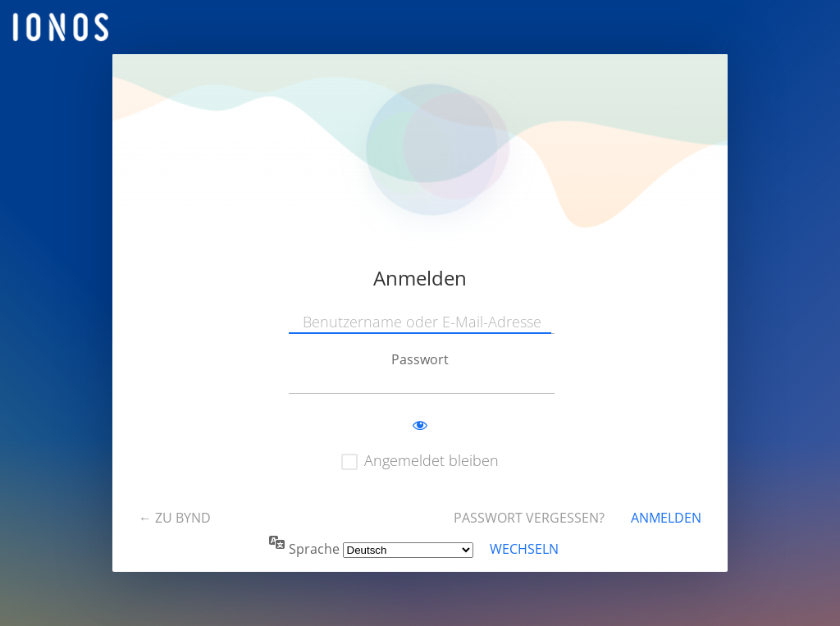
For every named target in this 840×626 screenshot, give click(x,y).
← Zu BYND (175, 518)
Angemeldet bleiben (431, 460)
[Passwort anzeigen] (420, 426)
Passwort (420, 359)
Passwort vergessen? (529, 518)
